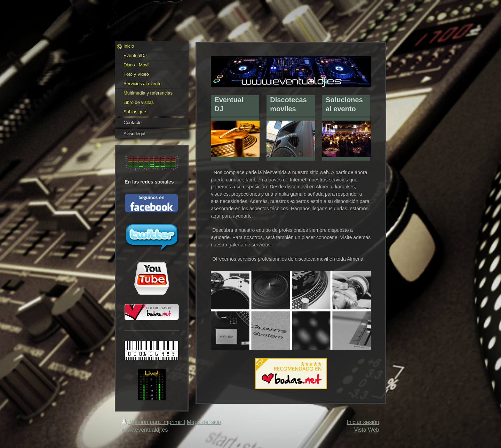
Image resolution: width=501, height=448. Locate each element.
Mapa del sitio (204, 422)
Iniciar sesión (363, 422)
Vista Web (367, 430)
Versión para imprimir (153, 422)
